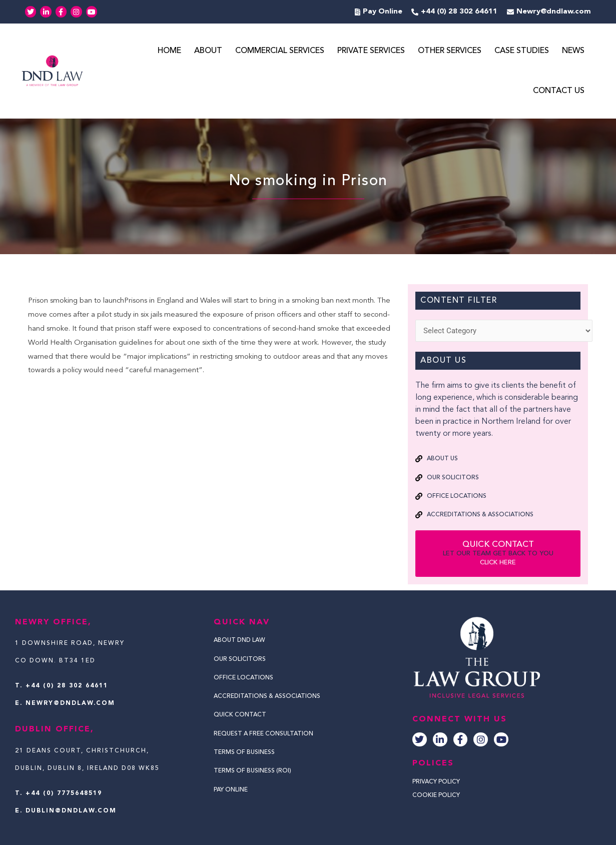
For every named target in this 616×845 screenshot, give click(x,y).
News (573, 52)
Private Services (371, 52)
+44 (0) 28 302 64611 (67, 686)
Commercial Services (280, 52)
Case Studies (522, 52)
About (208, 52)
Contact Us (559, 92)
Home (169, 52)
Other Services (450, 52)
